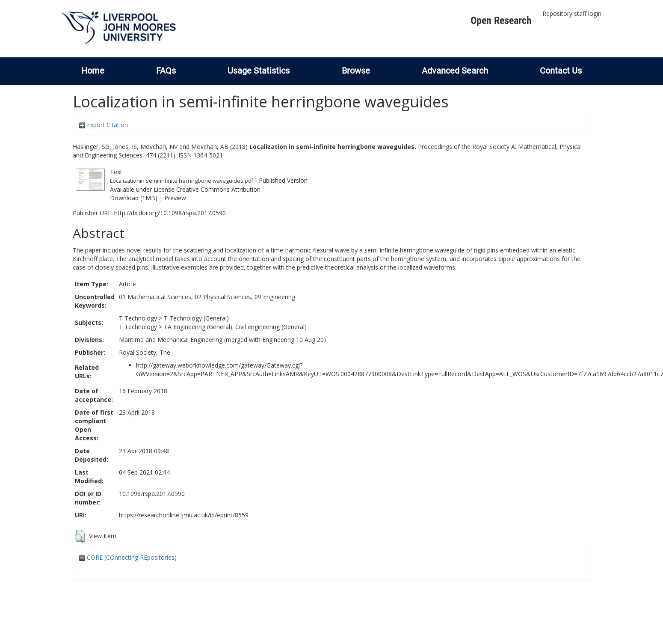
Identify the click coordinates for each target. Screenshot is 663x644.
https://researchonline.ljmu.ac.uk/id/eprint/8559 (184, 515)
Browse (356, 71)
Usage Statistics (259, 71)
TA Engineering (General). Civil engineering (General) (235, 327)
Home (93, 71)
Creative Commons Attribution (218, 189)
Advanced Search (455, 71)
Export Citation (104, 125)
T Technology (138, 318)
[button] (80, 536)
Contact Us (561, 71)
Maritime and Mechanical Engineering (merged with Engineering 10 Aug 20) (222, 340)
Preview (175, 198)
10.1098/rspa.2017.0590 (152, 494)
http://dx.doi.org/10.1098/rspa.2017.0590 (170, 213)
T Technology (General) (196, 318)
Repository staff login (572, 13)
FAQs (166, 71)
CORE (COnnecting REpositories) (128, 557)
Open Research (501, 21)
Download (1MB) (134, 198)
